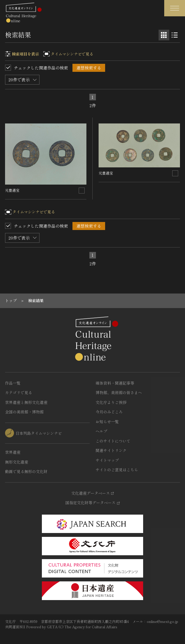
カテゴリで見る (19, 392)
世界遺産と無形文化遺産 (26, 402)
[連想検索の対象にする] (82, 191)
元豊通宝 (12, 190)
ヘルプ (101, 431)
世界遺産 (13, 452)
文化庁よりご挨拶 (111, 402)
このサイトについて (113, 441)
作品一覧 (13, 383)
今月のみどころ (109, 412)
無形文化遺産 (17, 462)
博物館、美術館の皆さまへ (119, 392)
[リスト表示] (175, 35)
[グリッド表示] (164, 35)
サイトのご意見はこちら (117, 470)
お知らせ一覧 (107, 422)
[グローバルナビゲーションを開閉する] (175, 8)
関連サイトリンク (111, 450)
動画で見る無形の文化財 (26, 471)
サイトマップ (107, 460)
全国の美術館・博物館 (24, 412)
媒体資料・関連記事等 (115, 383)
